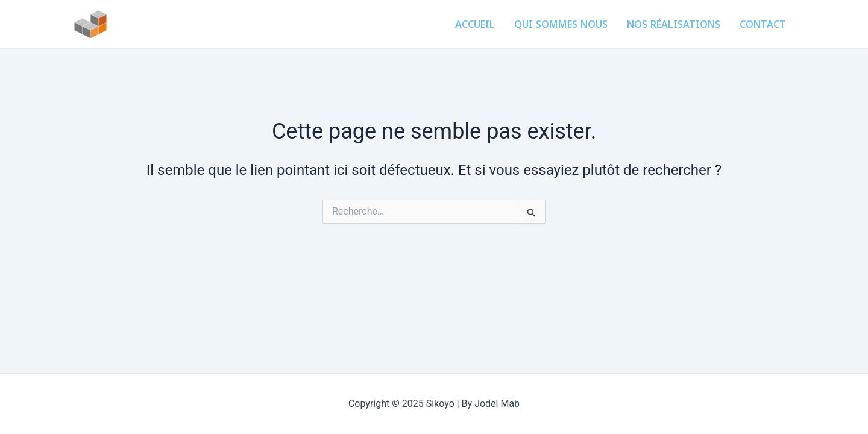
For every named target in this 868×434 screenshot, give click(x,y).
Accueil (475, 24)
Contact (763, 24)
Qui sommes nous (561, 24)
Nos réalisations (674, 24)
